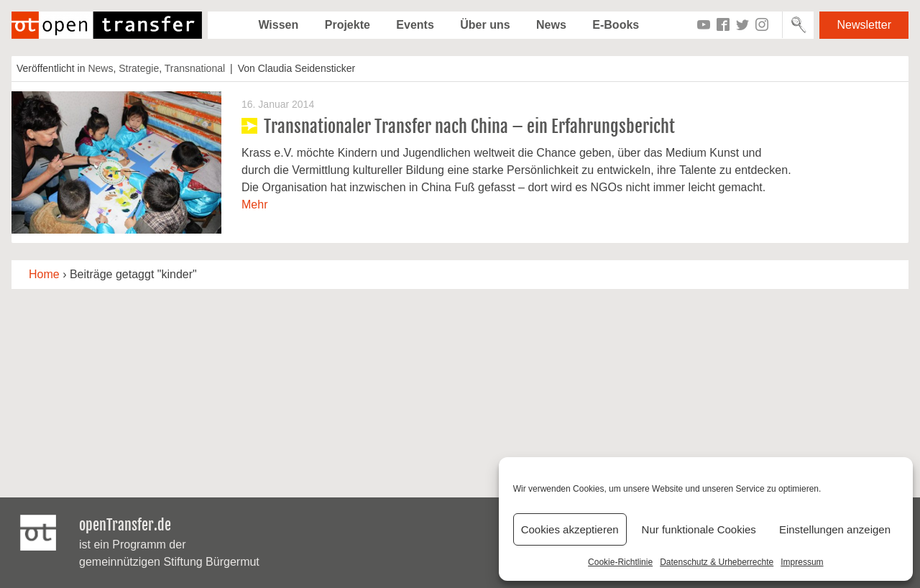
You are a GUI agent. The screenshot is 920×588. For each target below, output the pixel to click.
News (551, 25)
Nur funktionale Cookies (699, 529)
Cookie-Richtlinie (620, 562)
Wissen (278, 25)
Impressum (802, 562)
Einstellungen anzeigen (835, 529)
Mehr (254, 205)
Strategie (139, 68)
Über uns (485, 25)
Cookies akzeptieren (570, 529)
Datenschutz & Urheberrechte (717, 562)
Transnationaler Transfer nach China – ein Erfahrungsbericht (469, 127)
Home (44, 274)
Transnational (195, 68)
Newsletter (864, 25)
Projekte (348, 25)
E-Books (616, 25)
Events (415, 25)
